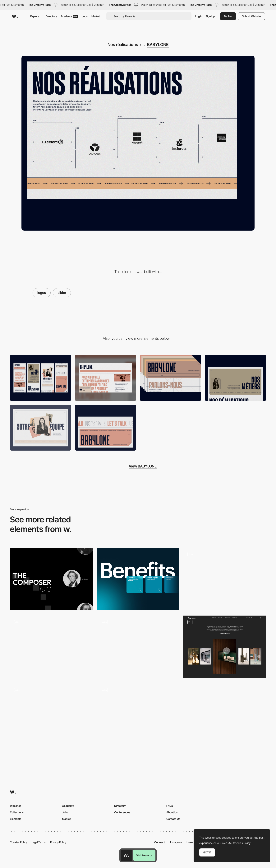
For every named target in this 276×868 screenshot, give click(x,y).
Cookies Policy (18, 842)
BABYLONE (158, 45)
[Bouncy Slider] (138, 647)
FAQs (170, 806)
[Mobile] (41, 378)
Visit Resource (144, 855)
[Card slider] (138, 715)
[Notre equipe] (41, 428)
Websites (16, 806)
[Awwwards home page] (126, 855)
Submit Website (251, 16)
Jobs (85, 16)
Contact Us (173, 819)
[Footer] (106, 428)
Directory (51, 16)
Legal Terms (39, 842)
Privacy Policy (58, 842)
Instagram (176, 842)
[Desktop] (106, 378)
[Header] (170, 378)
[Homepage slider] (51, 715)
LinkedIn (191, 842)
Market (96, 16)
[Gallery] (225, 647)
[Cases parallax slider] (225, 579)
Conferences (122, 812)
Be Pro (228, 16)
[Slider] (51, 647)
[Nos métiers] (235, 378)
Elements (16, 819)
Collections (17, 812)
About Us (172, 812)
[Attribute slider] (138, 579)
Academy (69, 16)
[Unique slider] (51, 579)
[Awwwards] (15, 16)
